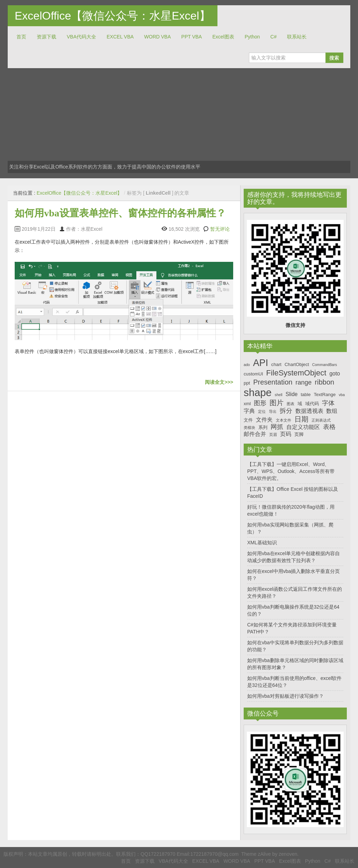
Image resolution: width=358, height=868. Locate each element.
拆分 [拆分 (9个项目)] (286, 411)
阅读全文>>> (219, 382)
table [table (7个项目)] (306, 394)
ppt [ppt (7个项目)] (247, 383)
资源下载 (46, 37)
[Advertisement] (179, 121)
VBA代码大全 (81, 37)
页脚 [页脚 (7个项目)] (299, 434)
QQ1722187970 (158, 854)
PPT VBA (192, 37)
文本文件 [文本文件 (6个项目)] (284, 420)
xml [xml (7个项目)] (247, 404)
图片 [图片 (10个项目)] (277, 403)
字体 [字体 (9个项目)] (328, 403)
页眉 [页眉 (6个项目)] (273, 435)
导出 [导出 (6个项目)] (273, 411)
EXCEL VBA (120, 37)
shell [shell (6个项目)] (279, 395)
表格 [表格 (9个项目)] (329, 427)
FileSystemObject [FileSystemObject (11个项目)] (296, 373)
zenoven (288, 854)
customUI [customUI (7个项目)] (253, 374)
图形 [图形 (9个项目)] (260, 403)
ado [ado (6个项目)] (247, 365)
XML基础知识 (262, 543)
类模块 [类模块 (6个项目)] (249, 428)
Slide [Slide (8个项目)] (292, 394)
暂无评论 (220, 229)
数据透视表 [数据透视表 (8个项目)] (309, 411)
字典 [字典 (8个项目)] (249, 411)
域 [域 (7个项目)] (300, 404)
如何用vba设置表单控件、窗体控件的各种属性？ (120, 213)
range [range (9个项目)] (303, 382)
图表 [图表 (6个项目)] (291, 404)
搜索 (334, 58)
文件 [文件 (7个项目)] (248, 420)
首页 (21, 37)
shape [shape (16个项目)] (258, 392)
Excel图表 (223, 37)
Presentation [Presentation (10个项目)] (273, 382)
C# (273, 37)
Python (252, 37)
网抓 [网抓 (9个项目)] (277, 427)
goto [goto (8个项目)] (335, 374)
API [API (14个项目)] (261, 363)
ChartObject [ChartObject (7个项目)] (297, 364)
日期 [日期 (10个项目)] (301, 419)
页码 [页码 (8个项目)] (286, 434)
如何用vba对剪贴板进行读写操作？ (285, 696)
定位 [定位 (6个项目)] (262, 411)
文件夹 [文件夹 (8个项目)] (264, 420)
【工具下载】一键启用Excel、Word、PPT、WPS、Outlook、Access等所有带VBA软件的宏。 (291, 471)
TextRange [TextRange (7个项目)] (325, 394)
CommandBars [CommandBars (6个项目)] (325, 365)
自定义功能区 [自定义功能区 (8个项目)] (303, 427)
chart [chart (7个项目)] (276, 364)
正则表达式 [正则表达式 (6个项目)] (321, 420)
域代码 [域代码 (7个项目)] (312, 404)
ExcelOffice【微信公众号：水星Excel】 (113, 16)
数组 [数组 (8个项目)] (332, 411)
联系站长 (297, 37)
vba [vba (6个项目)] (342, 395)
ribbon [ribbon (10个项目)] (324, 382)
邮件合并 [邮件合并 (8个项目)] (255, 434)
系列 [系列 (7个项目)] (263, 427)
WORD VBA (157, 37)
